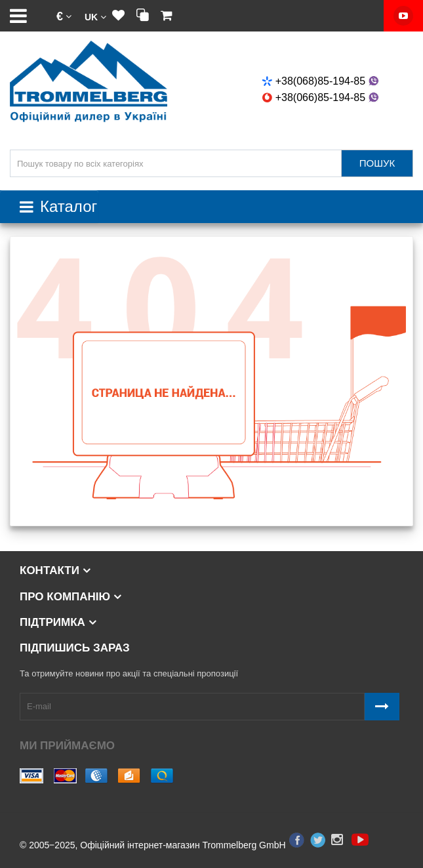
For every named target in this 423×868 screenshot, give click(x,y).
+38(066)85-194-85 (322, 97)
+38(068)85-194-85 (322, 81)
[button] (64, 16)
